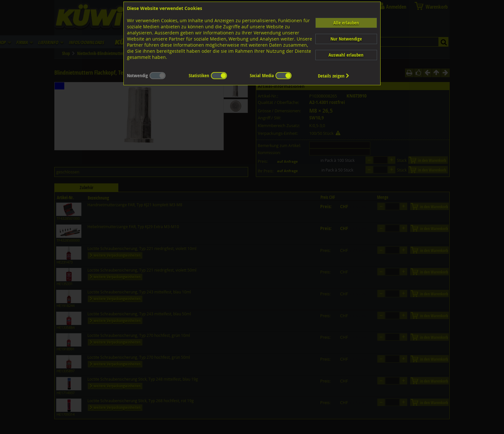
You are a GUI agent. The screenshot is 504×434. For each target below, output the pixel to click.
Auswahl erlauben (346, 55)
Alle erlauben (346, 23)
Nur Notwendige (346, 39)
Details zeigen (334, 76)
